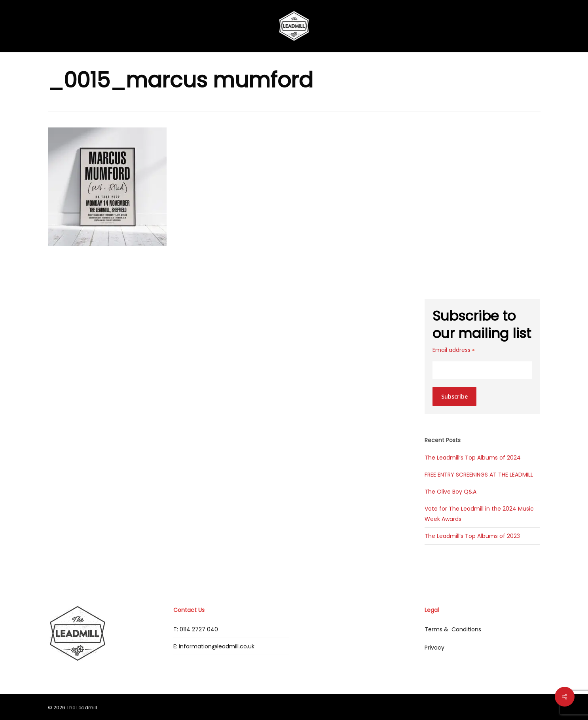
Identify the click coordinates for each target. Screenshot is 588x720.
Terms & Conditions (453, 629)
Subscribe (454, 396)
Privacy (434, 648)
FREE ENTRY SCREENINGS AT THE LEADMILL (479, 475)
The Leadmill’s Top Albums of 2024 (473, 458)
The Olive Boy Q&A (450, 492)
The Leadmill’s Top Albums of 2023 (472, 536)
